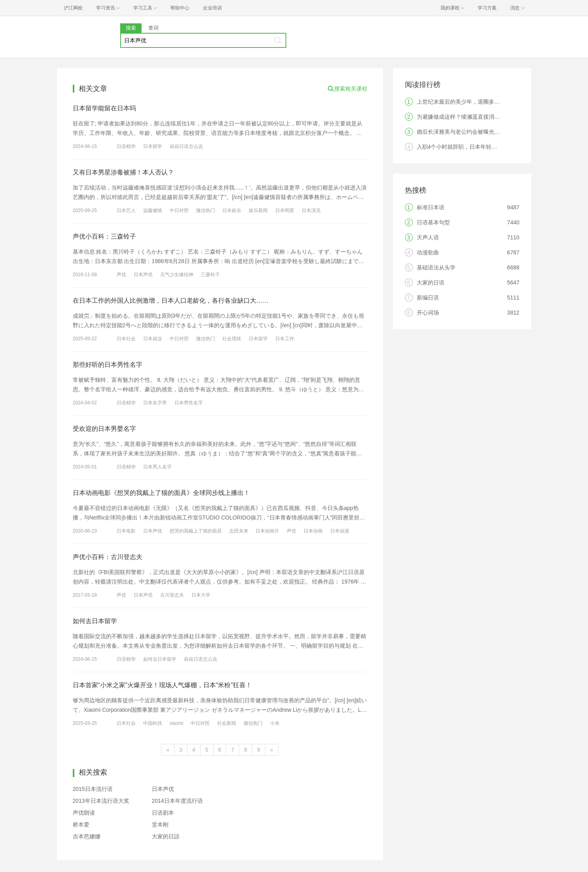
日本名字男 (155, 403)
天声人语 (428, 237)
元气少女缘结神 (177, 275)
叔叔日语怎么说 (186, 146)
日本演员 (311, 210)
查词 (153, 28)
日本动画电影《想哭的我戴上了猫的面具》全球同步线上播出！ (161, 493)
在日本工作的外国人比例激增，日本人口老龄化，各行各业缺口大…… (171, 300)
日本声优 (143, 275)
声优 (121, 275)
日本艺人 (126, 210)
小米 (275, 723)
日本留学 (153, 146)
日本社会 (126, 339)
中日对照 (179, 210)
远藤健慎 (153, 210)
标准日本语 (431, 207)
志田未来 (239, 531)
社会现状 (232, 339)
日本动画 (313, 531)
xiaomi (177, 723)
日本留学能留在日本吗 (104, 108)
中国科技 (153, 723)
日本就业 (153, 339)
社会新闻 (227, 723)
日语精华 (126, 146)
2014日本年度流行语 (177, 801)
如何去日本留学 (95, 621)
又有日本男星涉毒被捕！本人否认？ (123, 172)
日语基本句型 (433, 222)
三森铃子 (210, 275)
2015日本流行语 (93, 789)
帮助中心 (180, 8)
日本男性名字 (189, 403)
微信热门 (206, 210)
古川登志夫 (172, 595)
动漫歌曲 (428, 252)
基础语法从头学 (436, 267)
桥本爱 (81, 825)
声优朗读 (84, 813)
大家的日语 (431, 282)
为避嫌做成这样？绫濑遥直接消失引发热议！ (472, 117)
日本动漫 (340, 531)
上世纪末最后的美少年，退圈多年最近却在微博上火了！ (486, 102)
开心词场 (428, 313)
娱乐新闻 (258, 210)
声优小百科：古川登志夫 (108, 557)
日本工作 (285, 339)
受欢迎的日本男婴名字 (104, 429)
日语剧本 (163, 813)
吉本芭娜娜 (87, 836)
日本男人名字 (157, 467)
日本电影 (126, 531)
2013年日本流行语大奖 (101, 801)
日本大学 (201, 595)
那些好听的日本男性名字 (108, 365)
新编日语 (428, 298)
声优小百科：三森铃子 (104, 236)
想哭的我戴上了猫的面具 (196, 531)
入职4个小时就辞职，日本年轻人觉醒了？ (468, 147)
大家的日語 (166, 836)
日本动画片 (267, 531)
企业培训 (212, 8)
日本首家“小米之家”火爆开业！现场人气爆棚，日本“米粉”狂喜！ (162, 685)
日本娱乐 (232, 210)
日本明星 (285, 210)
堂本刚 (160, 825)
